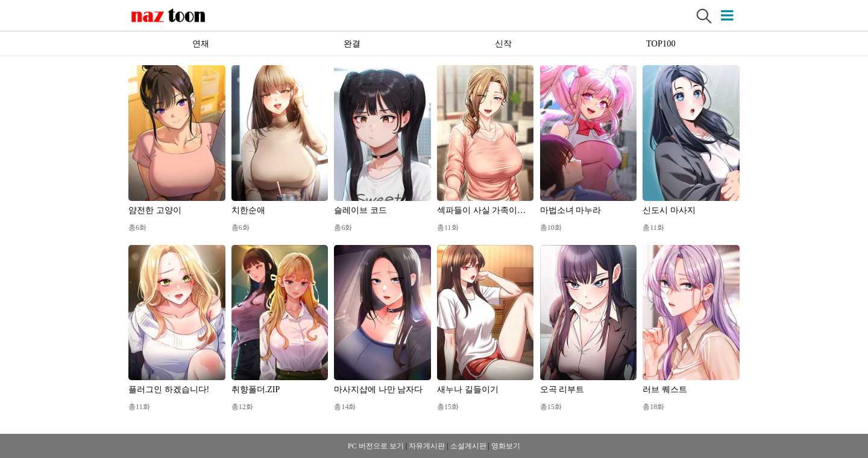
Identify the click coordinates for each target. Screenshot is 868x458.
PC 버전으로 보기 (376, 446)
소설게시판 (468, 446)
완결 (352, 43)
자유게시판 (427, 446)
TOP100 (661, 43)
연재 (201, 43)
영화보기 (506, 446)
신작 (503, 43)
